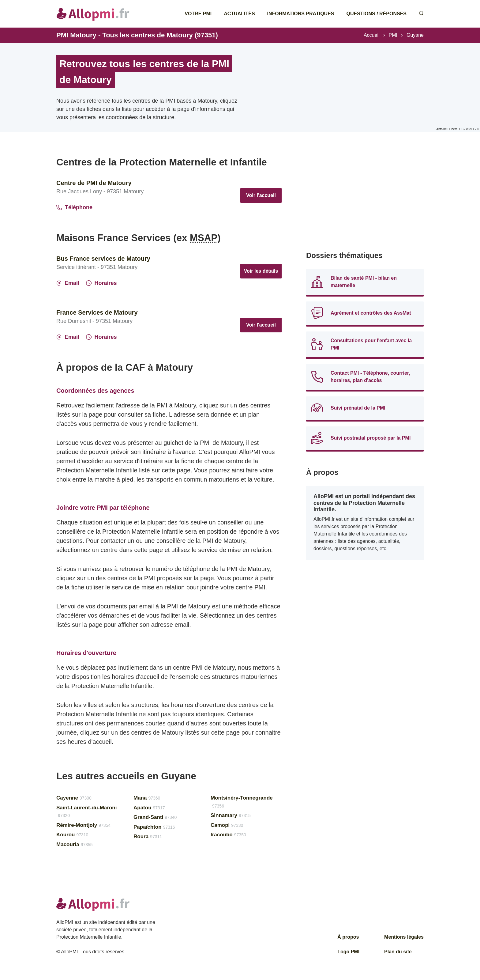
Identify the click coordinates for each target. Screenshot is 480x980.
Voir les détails (261, 271)
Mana (147, 798)
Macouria (75, 844)
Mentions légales (404, 937)
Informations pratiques (301, 14)
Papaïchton (154, 827)
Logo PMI (348, 952)
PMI (393, 35)
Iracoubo (228, 835)
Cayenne (74, 798)
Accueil (372, 35)
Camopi (227, 825)
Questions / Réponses (377, 14)
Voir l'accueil (261, 195)
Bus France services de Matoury (103, 259)
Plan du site (398, 952)
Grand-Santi (155, 817)
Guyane (415, 35)
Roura (148, 836)
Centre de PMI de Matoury (94, 183)
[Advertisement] (365, 199)
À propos (348, 937)
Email (68, 283)
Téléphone (74, 207)
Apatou (149, 808)
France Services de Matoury (97, 312)
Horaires (101, 283)
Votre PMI (198, 14)
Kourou (72, 835)
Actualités (239, 14)
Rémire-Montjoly (83, 825)
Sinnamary (231, 815)
